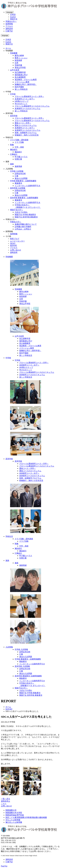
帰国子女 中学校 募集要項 (25, 215)
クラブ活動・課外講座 (19, 140)
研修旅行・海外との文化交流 (27, 135)
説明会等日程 (20, 174)
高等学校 (14, 116)
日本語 (13, 15)
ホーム (8, 48)
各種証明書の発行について (26, 224)
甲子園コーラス (21, 157)
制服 (12, 145)
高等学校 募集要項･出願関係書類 (28, 676)
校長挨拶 (18, 60)
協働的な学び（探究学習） (26, 84)
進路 (12, 164)
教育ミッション (21, 58)
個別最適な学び (21, 75)
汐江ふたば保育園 (13, 820)
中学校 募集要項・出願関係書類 (23, 181)
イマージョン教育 (22, 82)
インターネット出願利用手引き (28, 186)
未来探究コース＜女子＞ (25, 99)
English (13, 17)
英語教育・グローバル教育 (26, 80)
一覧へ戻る (6, 799)
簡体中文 (14, 19)
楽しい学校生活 (21, 89)
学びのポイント (21, 104)
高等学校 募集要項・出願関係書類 (24, 198)
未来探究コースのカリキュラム (28, 109)
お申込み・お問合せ (23, 229)
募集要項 (18, 183)
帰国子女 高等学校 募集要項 (26, 217)
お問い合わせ (16, 250)
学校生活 (9, 536)
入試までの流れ (21, 212)
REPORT (14, 245)
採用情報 (9, 24)
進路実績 (18, 166)
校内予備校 (19, 87)
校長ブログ (15, 239)
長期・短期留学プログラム (26, 133)
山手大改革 (15, 70)
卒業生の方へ (11, 21)
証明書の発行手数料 (23, 227)
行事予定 (9, 31)
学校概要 (14, 53)
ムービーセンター (17, 241)
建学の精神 (19, 55)
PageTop (4, 866)
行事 (17, 176)
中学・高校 (19, 147)
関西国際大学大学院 (14, 813)
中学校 (13, 94)
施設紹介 (14, 149)
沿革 (17, 63)
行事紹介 (14, 154)
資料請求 (9, 29)
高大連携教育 (20, 77)
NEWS (13, 243)
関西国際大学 (11, 810)
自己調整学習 (20, 72)
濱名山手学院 (20, 68)
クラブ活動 (19, 142)
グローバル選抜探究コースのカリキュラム (32, 106)
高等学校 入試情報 (18, 188)
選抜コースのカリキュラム (26, 125)
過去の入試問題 (21, 178)
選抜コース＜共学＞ (23, 123)
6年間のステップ (22, 101)
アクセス (9, 26)
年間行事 (18, 159)
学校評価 (18, 65)
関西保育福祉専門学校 (15, 815)
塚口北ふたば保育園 (14, 822)
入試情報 (9, 647)
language (10, 12)
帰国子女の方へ (17, 210)
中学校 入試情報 (17, 171)
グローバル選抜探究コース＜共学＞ (29, 96)
